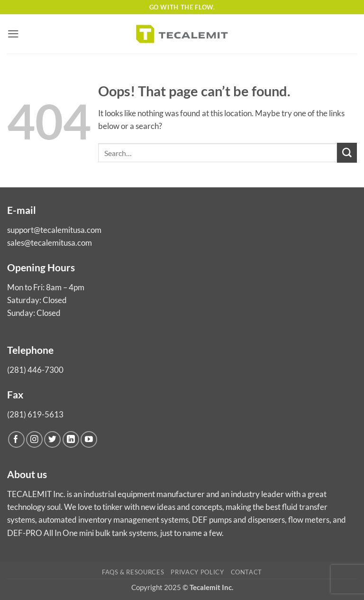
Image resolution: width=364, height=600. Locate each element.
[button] (13, 34)
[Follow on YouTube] (89, 439)
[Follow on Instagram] (34, 439)
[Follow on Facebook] (16, 439)
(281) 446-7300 (35, 370)
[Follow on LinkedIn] (71, 439)
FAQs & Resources (133, 572)
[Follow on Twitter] (52, 439)
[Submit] (347, 153)
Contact (247, 572)
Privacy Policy (197, 572)
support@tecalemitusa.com (54, 230)
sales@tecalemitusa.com (50, 243)
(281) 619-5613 (35, 414)
